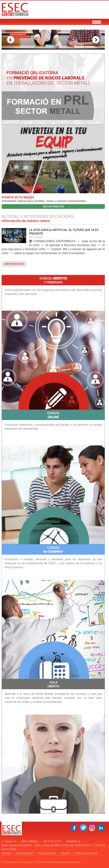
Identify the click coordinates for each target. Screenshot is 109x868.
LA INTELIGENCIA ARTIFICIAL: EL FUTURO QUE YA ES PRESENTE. (64, 232)
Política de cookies (47, 853)
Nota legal (6, 853)
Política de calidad (24, 853)
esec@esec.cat (73, 841)
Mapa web (65, 853)
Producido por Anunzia (86, 853)
